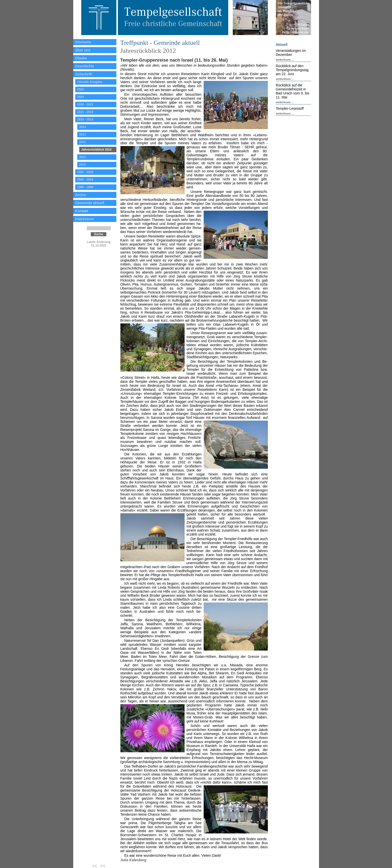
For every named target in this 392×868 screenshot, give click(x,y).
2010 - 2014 (85, 119)
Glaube (81, 58)
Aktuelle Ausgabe (90, 82)
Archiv (81, 195)
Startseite (83, 42)
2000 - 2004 (85, 180)
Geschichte (85, 66)
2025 (81, 89)
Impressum (85, 219)
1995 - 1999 (85, 187)
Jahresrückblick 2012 (96, 150)
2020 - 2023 (85, 104)
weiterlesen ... (285, 60)
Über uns (83, 50)
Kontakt (82, 211)
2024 (81, 97)
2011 (83, 157)
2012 (83, 142)
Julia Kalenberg (133, 860)
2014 (83, 127)
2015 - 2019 (85, 112)
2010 (83, 165)
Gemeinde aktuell (90, 203)
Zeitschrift (84, 74)
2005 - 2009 (85, 172)
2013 (83, 135)
